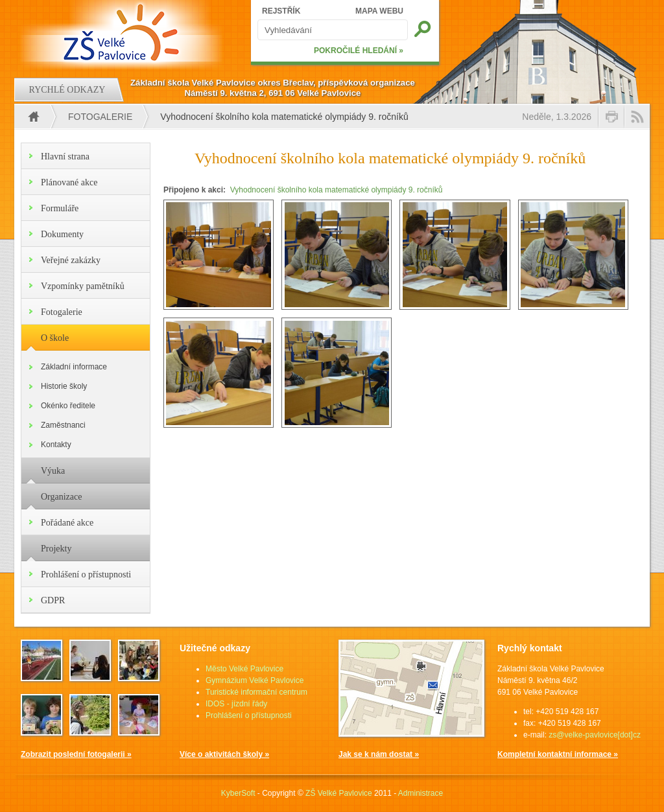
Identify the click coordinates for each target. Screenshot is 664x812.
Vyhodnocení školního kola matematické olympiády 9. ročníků (337, 190)
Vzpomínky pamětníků (83, 286)
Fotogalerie (100, 117)
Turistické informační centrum (256, 692)
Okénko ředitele (68, 406)
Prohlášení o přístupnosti (86, 574)
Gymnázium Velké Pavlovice (255, 680)
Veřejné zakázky (71, 260)
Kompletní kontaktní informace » (558, 754)
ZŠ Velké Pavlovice (339, 793)
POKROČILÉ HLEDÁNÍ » (359, 51)
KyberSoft (238, 793)
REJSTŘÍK (281, 11)
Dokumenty (62, 234)
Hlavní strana (65, 157)
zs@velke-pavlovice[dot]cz (595, 735)
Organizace (61, 497)
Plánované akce (69, 182)
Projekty (56, 549)
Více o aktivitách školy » (224, 754)
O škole (55, 338)
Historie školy (64, 386)
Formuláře (60, 208)
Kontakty (56, 445)
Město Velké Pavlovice (244, 669)
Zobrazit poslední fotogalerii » (76, 754)
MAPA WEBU (379, 11)
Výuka (53, 471)
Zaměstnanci (63, 425)
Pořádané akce (67, 523)
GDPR (53, 600)
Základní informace (74, 367)
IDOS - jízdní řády (236, 704)
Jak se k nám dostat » (379, 754)
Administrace (421, 793)
